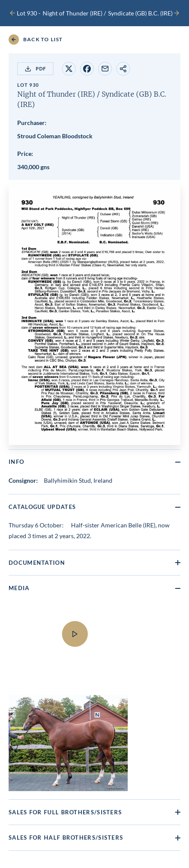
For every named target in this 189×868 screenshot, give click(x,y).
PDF (35, 69)
